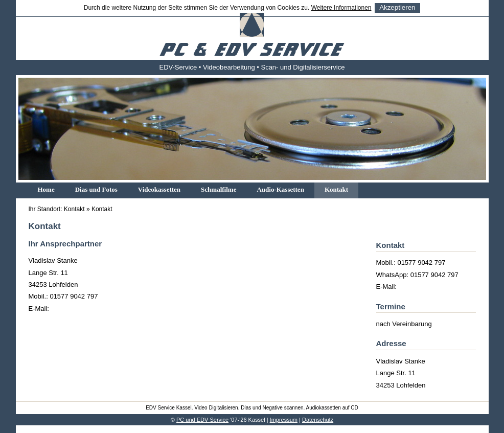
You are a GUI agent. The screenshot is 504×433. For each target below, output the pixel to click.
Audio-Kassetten (280, 189)
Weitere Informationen (341, 8)
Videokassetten (159, 189)
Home (46, 189)
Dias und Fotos (96, 189)
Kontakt (336, 189)
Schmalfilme (219, 189)
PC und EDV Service (202, 420)
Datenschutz (318, 420)
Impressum (284, 420)
